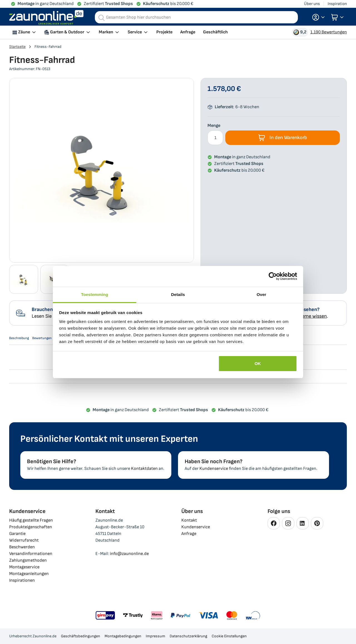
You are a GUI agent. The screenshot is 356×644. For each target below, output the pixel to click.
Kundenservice (214, 469)
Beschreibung (22, 340)
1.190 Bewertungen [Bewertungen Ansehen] (329, 32)
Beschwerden (22, 547)
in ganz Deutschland (46, 4)
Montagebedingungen (123, 636)
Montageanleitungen (29, 574)
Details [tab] (178, 294)
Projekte (164, 32)
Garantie (17, 534)
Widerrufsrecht (24, 540)
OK (258, 363)
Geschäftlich (215, 32)
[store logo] (46, 17)
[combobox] (196, 17)
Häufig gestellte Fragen (31, 520)
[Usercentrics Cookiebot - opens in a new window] (273, 276)
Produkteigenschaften (31, 527)
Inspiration (337, 4)
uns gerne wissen (309, 316)
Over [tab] (262, 294)
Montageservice (24, 567)
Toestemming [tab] (95, 294)
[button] (318, 17)
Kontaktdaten (144, 469)
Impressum (155, 636)
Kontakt (189, 520)
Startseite (17, 47)
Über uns (312, 4)
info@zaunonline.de (129, 554)
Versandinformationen (31, 554)
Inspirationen (22, 580)
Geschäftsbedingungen (81, 636)
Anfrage (188, 32)
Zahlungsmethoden (28, 560)
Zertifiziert (108, 4)
